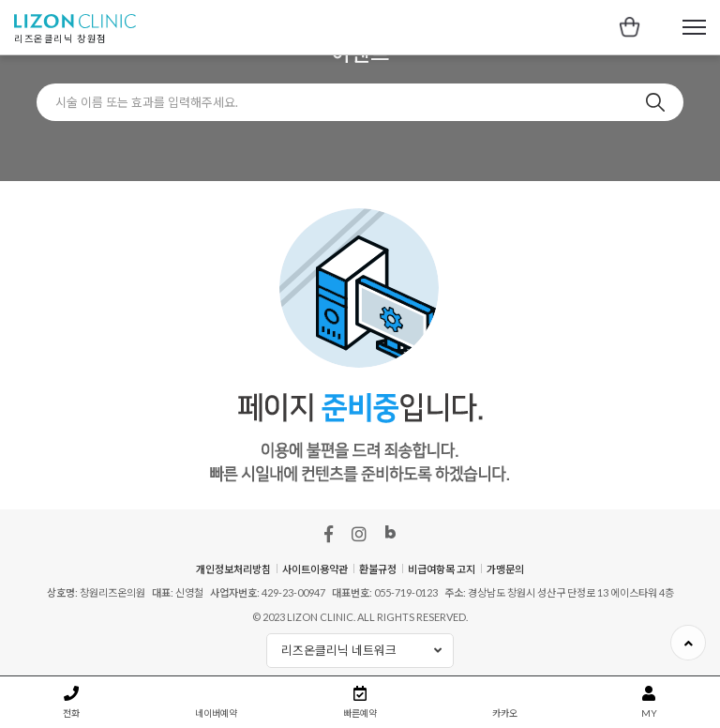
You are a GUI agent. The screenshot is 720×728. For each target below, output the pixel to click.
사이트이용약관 (315, 569)
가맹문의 (505, 569)
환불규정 (378, 569)
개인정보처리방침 (233, 569)
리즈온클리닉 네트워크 (367, 651)
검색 (655, 102)
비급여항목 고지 (442, 569)
